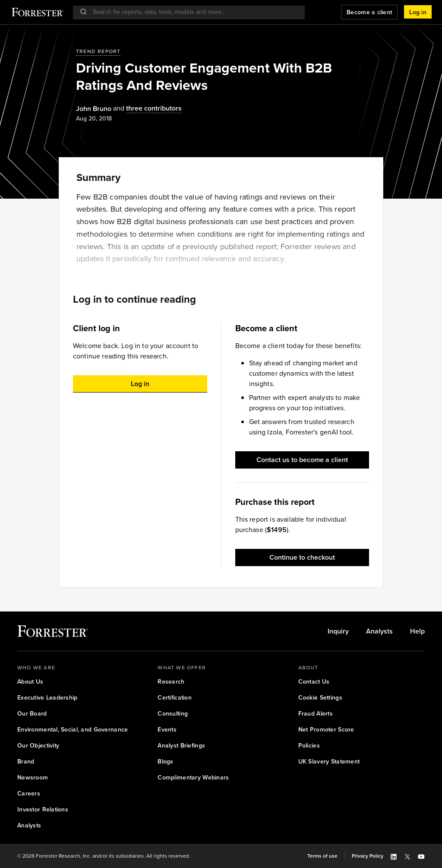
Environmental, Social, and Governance (73, 730)
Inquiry (338, 631)
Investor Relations (43, 809)
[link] (338, 631)
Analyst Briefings (181, 746)
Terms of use (322, 856)
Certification (175, 698)
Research (171, 682)
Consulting (173, 714)
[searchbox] (193, 12)
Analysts (379, 631)
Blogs (165, 762)
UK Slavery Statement (329, 762)
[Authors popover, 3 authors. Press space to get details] (147, 109)
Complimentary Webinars (193, 778)
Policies (309, 746)
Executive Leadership (47, 698)
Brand (26, 762)
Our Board (32, 714)
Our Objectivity (38, 746)
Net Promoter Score (326, 730)
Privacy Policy (368, 856)
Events (167, 730)
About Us (30, 682)
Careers (29, 794)
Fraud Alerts (316, 714)
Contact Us (314, 682)
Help (417, 631)
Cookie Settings (320, 698)
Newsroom (33, 778)
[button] (418, 12)
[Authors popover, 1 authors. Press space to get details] (94, 109)
